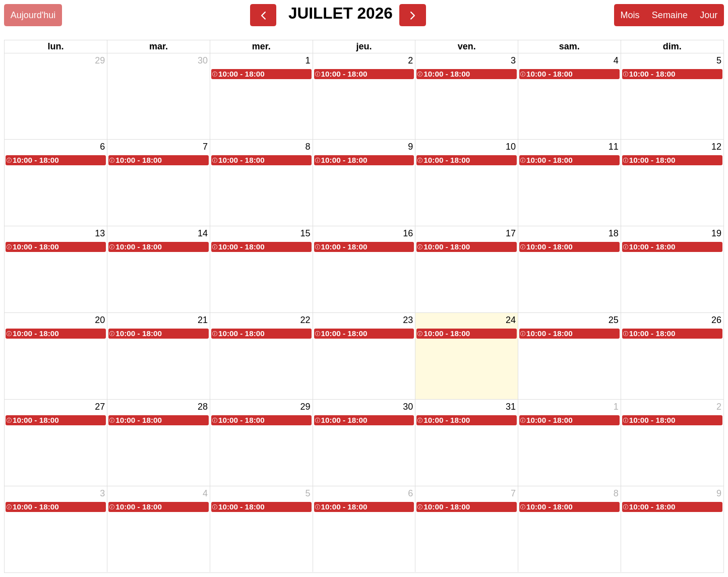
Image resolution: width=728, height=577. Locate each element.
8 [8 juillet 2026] (308, 147)
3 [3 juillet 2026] (513, 60)
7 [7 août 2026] (513, 493)
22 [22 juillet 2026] (306, 320)
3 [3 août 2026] (102, 493)
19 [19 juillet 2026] (716, 233)
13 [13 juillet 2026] (100, 233)
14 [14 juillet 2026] (203, 233)
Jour (709, 15)
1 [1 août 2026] (616, 407)
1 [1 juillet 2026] (308, 60)
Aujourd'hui (33, 15)
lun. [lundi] (56, 46)
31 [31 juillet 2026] (511, 407)
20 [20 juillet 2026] (100, 320)
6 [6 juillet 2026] (102, 147)
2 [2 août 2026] (719, 407)
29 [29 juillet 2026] (306, 407)
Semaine (670, 15)
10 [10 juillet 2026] (511, 147)
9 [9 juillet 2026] (410, 147)
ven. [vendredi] (467, 46)
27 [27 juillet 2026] (100, 407)
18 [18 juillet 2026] (614, 233)
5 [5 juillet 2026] (719, 60)
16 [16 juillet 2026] (408, 233)
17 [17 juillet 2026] (511, 233)
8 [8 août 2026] (616, 493)
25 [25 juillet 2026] (614, 320)
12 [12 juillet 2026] (716, 147)
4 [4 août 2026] (205, 493)
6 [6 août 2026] (410, 493)
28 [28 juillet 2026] (203, 407)
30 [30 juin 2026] (203, 60)
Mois (630, 15)
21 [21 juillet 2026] (203, 320)
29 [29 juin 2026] (100, 60)
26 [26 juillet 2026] (716, 320)
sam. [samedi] (569, 46)
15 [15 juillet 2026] (306, 233)
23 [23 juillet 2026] (408, 320)
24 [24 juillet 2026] (511, 320)
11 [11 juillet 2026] (614, 147)
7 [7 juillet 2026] (205, 147)
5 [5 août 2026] (308, 493)
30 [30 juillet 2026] (408, 407)
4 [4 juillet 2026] (616, 60)
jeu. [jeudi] (364, 46)
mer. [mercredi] (261, 46)
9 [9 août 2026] (719, 493)
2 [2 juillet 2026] (410, 60)
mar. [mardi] (159, 46)
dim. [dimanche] (672, 46)
